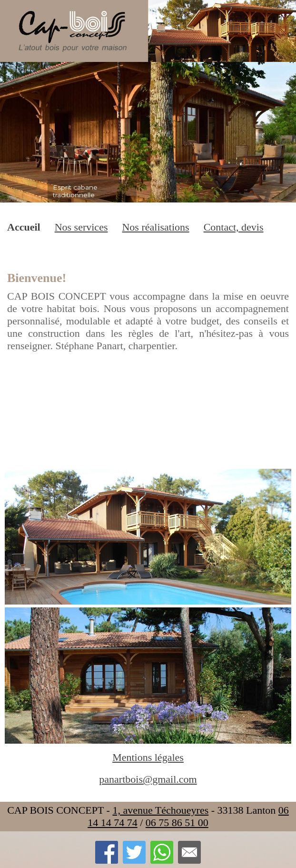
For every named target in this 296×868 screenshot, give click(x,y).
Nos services (81, 227)
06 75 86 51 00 (177, 823)
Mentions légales (148, 757)
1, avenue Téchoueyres (160, 810)
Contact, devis (234, 227)
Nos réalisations (155, 227)
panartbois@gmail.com (148, 779)
